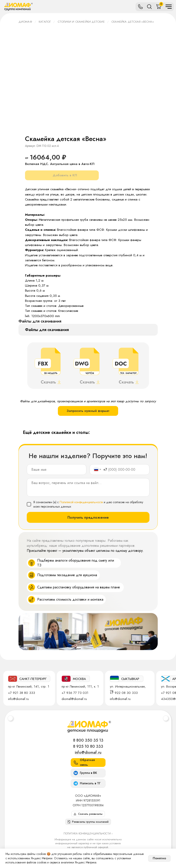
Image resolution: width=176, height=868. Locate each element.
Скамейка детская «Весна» (133, 22)
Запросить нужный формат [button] (88, 411)
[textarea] (88, 487)
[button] (88, 822)
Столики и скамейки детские (81, 22)
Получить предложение (88, 517)
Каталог (45, 22)
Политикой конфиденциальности (81, 502)
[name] (57, 470)
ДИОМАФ (25, 22)
